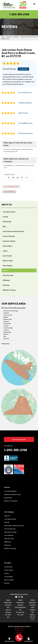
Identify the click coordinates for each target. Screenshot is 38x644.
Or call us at (8, 446)
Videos (5, 251)
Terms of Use (19, 631)
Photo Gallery (7, 246)
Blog (4, 226)
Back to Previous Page (11, 187)
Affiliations (6, 280)
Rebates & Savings (9, 290)
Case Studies (7, 256)
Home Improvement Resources (13, 231)
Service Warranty (9, 236)
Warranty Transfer (9, 241)
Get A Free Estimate (19, 440)
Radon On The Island (11, 501)
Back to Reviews (9, 192)
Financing (6, 285)
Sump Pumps (8, 498)
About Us (7, 205)
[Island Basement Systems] (9, 6)
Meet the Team (8, 275)
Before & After (8, 261)
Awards (5, 217)
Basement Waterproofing (12, 494)
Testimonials (7, 222)
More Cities (5, 344)
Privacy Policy (19, 629)
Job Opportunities (9, 212)
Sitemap (19, 633)
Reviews (6, 270)
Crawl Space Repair (10, 491)
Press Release (8, 266)
